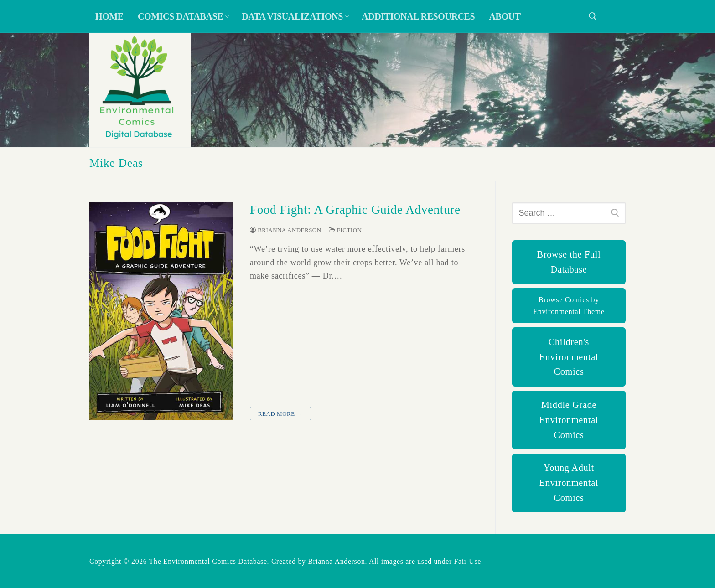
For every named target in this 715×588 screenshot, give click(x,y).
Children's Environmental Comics (569, 357)
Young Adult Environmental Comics (569, 483)
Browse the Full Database (569, 262)
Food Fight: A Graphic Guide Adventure (355, 210)
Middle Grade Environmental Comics (569, 420)
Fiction (345, 230)
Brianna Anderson (286, 230)
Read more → (280, 414)
